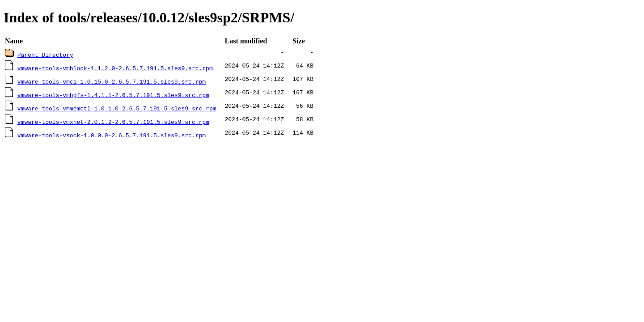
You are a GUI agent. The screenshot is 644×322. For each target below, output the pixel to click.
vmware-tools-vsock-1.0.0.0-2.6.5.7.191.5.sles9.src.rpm (112, 135)
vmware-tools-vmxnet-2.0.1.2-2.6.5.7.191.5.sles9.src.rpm (113, 122)
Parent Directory (45, 55)
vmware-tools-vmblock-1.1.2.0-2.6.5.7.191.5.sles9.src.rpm (115, 68)
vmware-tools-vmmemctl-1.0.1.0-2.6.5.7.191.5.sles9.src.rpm (117, 108)
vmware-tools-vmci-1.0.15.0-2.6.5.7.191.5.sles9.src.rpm (112, 81)
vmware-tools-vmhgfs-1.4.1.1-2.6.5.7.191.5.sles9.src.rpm (113, 95)
